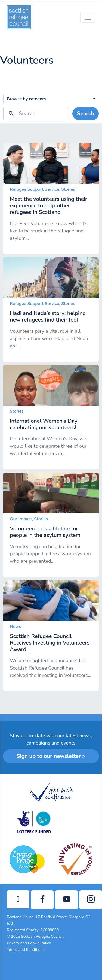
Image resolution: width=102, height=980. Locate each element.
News (16, 627)
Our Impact (21, 519)
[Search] (44, 114)
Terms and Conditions (26, 950)
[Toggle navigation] (88, 17)
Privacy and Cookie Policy (29, 943)
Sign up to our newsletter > (51, 756)
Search (86, 114)
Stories (68, 189)
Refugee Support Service (34, 189)
